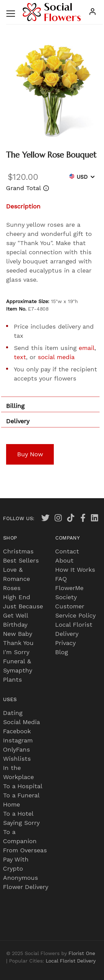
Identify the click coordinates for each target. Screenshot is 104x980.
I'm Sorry (16, 652)
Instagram (18, 740)
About (64, 560)
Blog (62, 652)
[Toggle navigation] (11, 12)
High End (17, 597)
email (87, 348)
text (20, 357)
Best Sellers (21, 560)
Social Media (21, 722)
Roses (12, 588)
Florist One (82, 953)
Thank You (18, 643)
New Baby (18, 634)
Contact (67, 551)
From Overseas (25, 850)
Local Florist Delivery (71, 961)
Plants (12, 680)
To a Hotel (18, 814)
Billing (15, 406)
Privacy (65, 643)
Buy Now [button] (30, 454)
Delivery (18, 421)
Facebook (17, 731)
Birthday (15, 625)
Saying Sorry (21, 823)
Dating (13, 713)
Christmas (18, 551)
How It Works (75, 570)
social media (56, 357)
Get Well (16, 615)
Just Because (23, 606)
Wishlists (17, 759)
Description (23, 206)
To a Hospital (23, 786)
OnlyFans (17, 750)
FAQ (61, 579)
